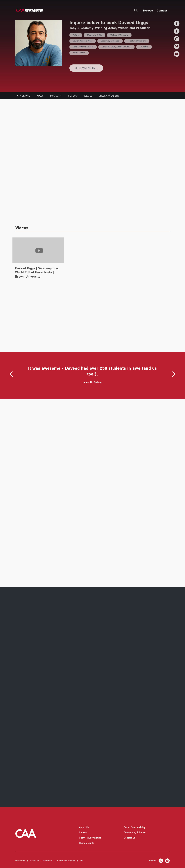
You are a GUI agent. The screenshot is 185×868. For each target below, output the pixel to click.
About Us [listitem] (84, 827)
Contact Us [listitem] (130, 838)
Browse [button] (148, 10)
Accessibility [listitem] (47, 861)
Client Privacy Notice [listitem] (90, 838)
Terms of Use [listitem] (34, 861)
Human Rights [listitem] (87, 843)
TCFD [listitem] (81, 861)
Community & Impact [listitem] (135, 832)
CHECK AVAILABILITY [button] (87, 68)
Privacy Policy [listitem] (20, 861)
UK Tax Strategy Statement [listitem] (66, 861)
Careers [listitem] (83, 832)
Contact (162, 10)
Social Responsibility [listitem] (135, 827)
